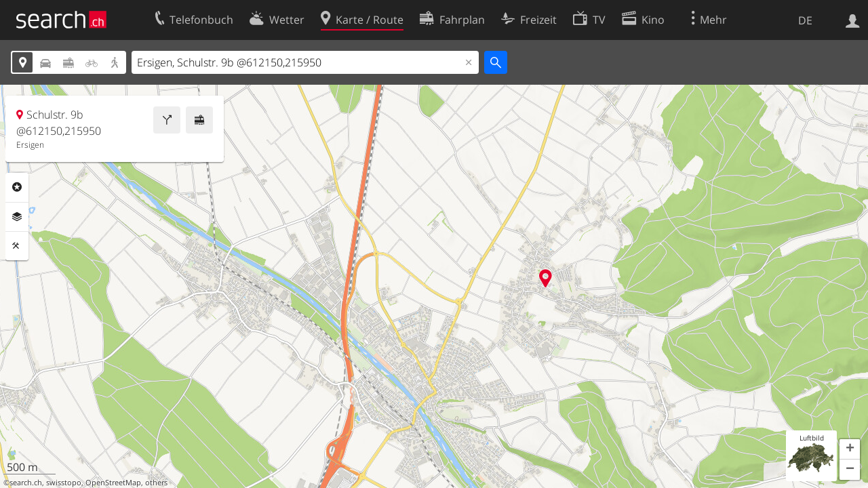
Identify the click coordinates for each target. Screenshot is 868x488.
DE (805, 20)
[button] (850, 449)
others (156, 483)
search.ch (26, 483)
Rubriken (17, 187)
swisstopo (64, 483)
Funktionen (17, 246)
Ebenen (17, 217)
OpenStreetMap (113, 483)
